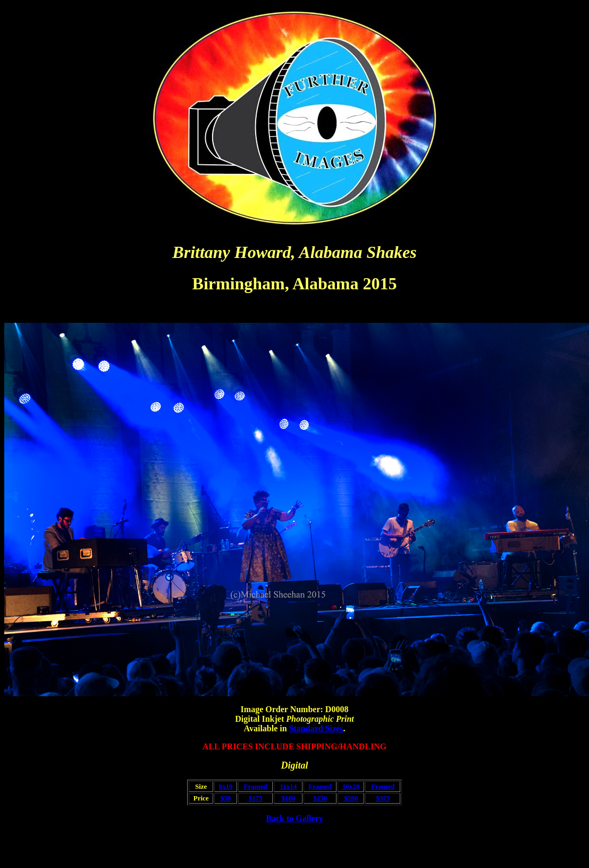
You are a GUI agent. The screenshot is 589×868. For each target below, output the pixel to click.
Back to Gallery (294, 818)
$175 (256, 798)
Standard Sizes (316, 728)
